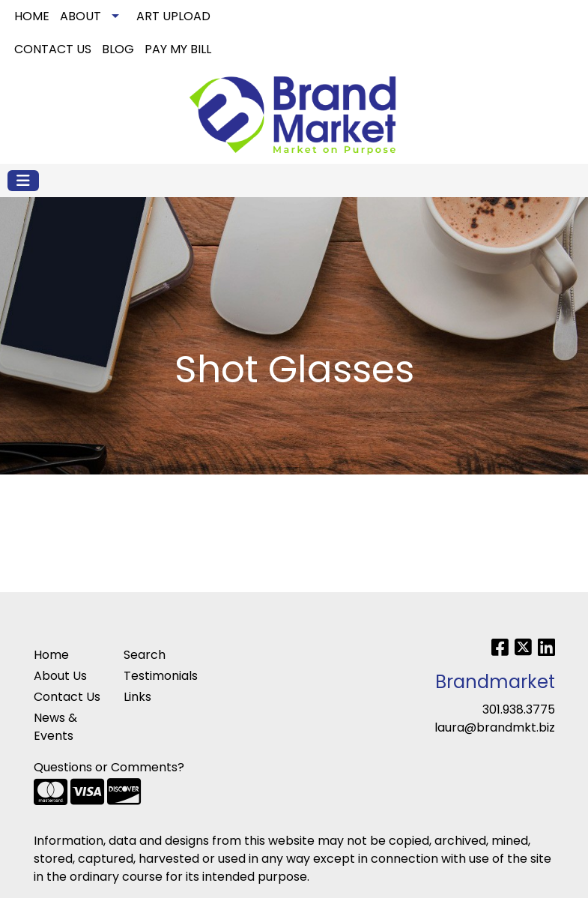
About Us (60, 676)
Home (51, 655)
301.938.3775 (519, 709)
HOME (32, 16)
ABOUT (81, 16)
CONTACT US (53, 49)
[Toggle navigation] (23, 181)
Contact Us (67, 697)
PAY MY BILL (178, 49)
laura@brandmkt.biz (495, 727)
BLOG (118, 49)
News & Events (55, 727)
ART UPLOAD (173, 16)
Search (488, 16)
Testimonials (160, 676)
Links (137, 697)
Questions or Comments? (109, 767)
